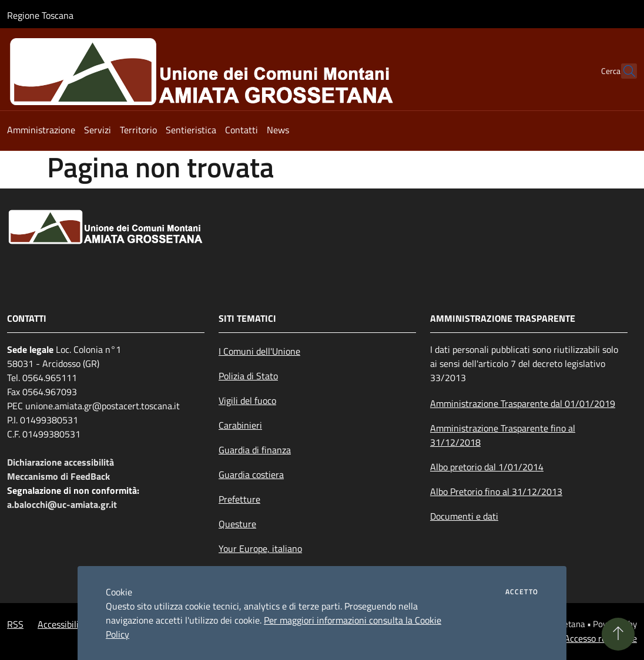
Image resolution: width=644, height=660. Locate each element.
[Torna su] (618, 634)
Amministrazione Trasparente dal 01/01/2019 (523, 403)
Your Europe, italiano (260, 548)
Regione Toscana (40, 15)
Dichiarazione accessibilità (61, 462)
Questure (237, 524)
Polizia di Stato (248, 376)
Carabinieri (240, 425)
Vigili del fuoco (247, 400)
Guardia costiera (251, 474)
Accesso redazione (601, 638)
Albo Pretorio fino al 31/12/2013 (496, 491)
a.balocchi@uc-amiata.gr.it (62, 504)
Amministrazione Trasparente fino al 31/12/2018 (503, 435)
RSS (15, 624)
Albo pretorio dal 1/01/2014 (487, 467)
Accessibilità (62, 624)
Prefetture (239, 499)
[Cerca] (623, 71)
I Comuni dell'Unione (259, 351)
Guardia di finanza (255, 450)
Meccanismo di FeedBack (58, 476)
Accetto (522, 592)
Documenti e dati (464, 516)
